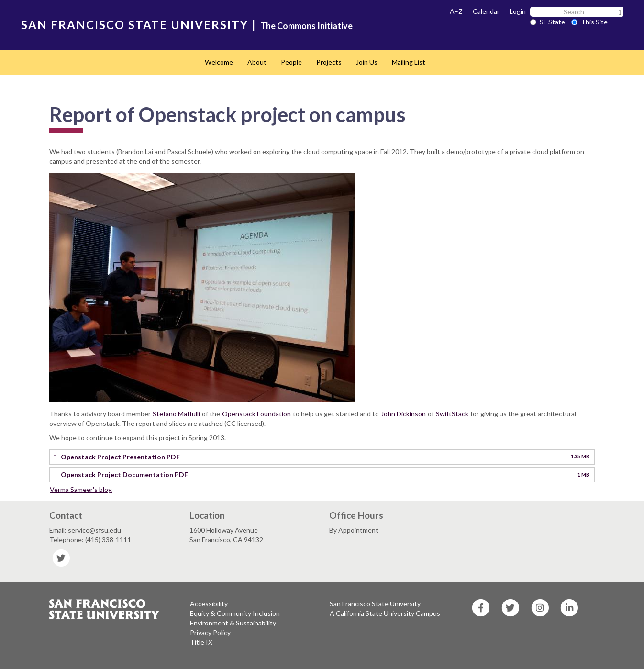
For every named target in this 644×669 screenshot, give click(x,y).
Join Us (367, 62)
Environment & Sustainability (233, 623)
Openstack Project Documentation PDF (124, 474)
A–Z (456, 11)
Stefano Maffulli (176, 414)
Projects (329, 62)
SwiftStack (452, 414)
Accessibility (209, 604)
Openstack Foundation (256, 414)
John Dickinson (403, 414)
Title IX (201, 642)
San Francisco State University (375, 604)
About (257, 62)
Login (518, 11)
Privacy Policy (210, 632)
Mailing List (409, 62)
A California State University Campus (385, 613)
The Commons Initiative (306, 26)
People (291, 62)
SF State (548, 22)
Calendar (486, 11)
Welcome (219, 62)
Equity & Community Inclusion (235, 613)
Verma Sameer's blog (81, 489)
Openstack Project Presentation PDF (120, 457)
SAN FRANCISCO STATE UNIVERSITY (135, 25)
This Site (589, 22)
